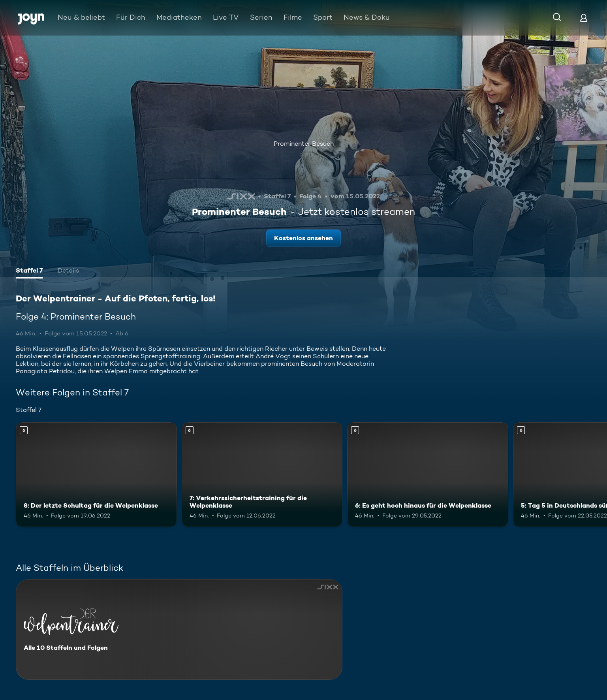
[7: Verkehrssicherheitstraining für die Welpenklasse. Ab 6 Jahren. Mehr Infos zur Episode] (262, 475)
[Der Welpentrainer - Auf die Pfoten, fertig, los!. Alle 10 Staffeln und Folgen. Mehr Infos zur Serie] (179, 629)
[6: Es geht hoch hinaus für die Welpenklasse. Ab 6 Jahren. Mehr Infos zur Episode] (428, 475)
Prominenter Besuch (304, 144)
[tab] (29, 271)
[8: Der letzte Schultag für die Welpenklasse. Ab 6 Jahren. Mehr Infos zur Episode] (96, 475)
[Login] (584, 18)
